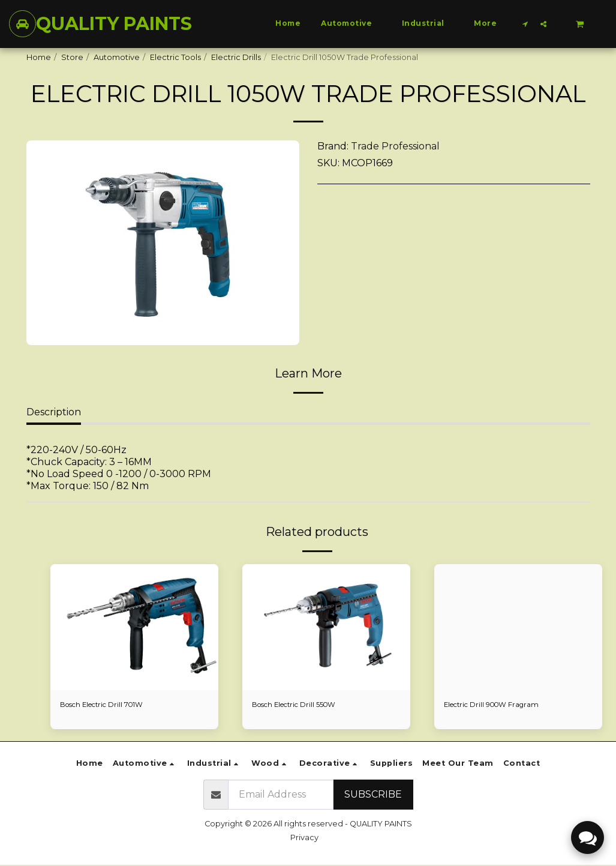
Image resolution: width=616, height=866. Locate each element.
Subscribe (373, 795)
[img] (518, 627)
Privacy (304, 839)
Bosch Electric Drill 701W (107, 705)
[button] (525, 24)
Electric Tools (175, 57)
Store (72, 57)
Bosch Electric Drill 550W (300, 705)
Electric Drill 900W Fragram (497, 705)
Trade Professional (395, 146)
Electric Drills (236, 57)
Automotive (117, 57)
